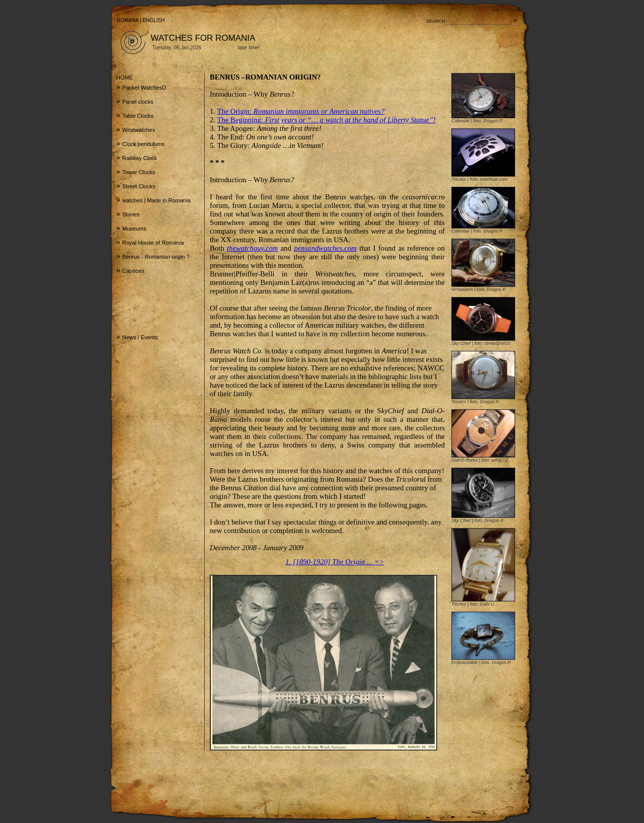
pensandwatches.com (326, 248)
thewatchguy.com (252, 248)
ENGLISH (154, 20)
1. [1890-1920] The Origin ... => (335, 562)
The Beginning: (326, 120)
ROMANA (128, 20)
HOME (125, 78)
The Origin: (301, 111)
